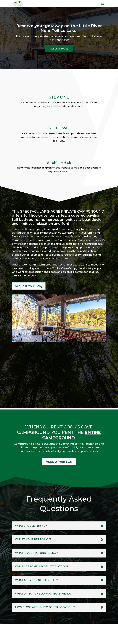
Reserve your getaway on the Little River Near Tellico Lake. (59, 28)
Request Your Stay (29, 287)
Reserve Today (59, 49)
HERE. (61, 142)
